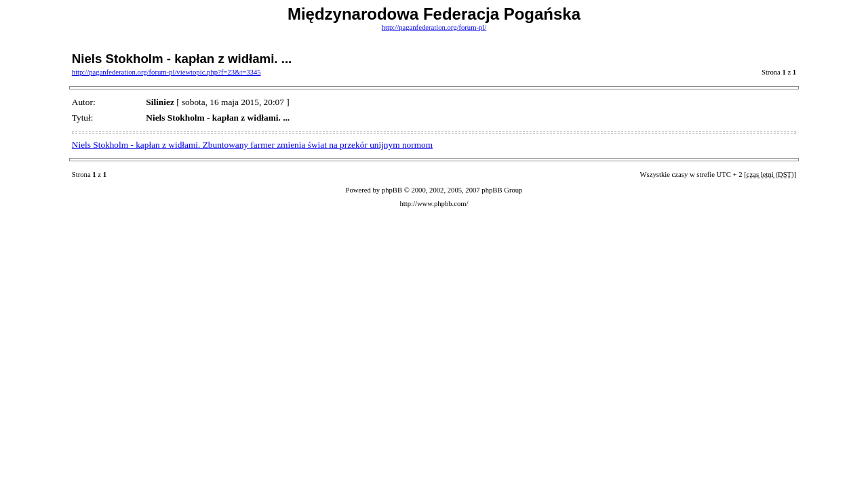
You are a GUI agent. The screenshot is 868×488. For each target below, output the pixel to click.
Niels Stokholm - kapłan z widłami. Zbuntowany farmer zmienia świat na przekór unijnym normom (252, 145)
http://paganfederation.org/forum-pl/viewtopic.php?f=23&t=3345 (166, 72)
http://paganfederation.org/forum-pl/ (434, 27)
